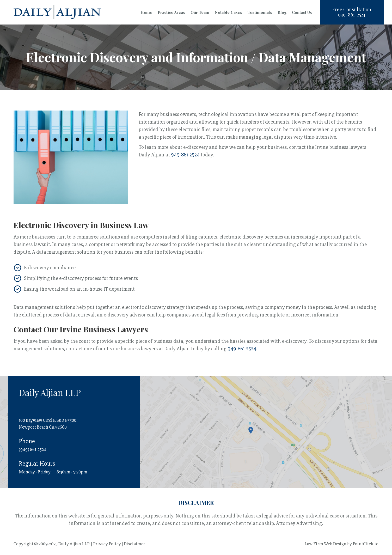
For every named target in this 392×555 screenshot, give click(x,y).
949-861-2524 (185, 155)
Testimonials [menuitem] (260, 12)
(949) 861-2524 (33, 449)
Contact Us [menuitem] (302, 12)
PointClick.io (366, 544)
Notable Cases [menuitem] (228, 12)
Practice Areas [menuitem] (171, 12)
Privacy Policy (107, 544)
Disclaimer (134, 544)
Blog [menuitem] (282, 12)
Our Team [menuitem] (200, 12)
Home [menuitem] (146, 12)
